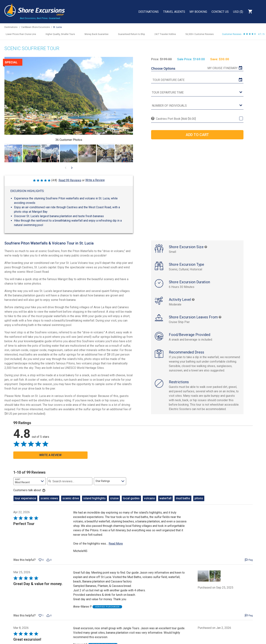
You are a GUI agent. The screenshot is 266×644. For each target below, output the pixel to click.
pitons (199, 502)
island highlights (94, 502)
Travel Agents (174, 12)
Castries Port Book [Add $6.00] (176, 119)
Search (260, 11)
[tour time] (197, 93)
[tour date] (197, 80)
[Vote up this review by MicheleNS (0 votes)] (41, 564)
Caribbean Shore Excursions (36, 27)
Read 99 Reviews (70, 180)
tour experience (25, 502)
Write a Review (95, 180)
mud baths (183, 502)
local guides (131, 502)
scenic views (49, 502)
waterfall (165, 502)
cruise (114, 502)
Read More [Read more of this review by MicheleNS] (116, 547)
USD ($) (238, 12)
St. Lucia (57, 27)
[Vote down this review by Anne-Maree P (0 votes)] (49, 619)
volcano (150, 502)
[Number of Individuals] (197, 106)
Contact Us (220, 12)
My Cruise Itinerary (222, 68)
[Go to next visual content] (72, 168)
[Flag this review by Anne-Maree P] (249, 619)
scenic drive (71, 502)
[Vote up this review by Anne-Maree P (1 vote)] (41, 619)
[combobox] (29, 485)
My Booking (198, 12)
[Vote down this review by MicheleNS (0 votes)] (49, 564)
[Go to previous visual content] (66, 168)
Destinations (149, 12)
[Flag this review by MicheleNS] (249, 564)
